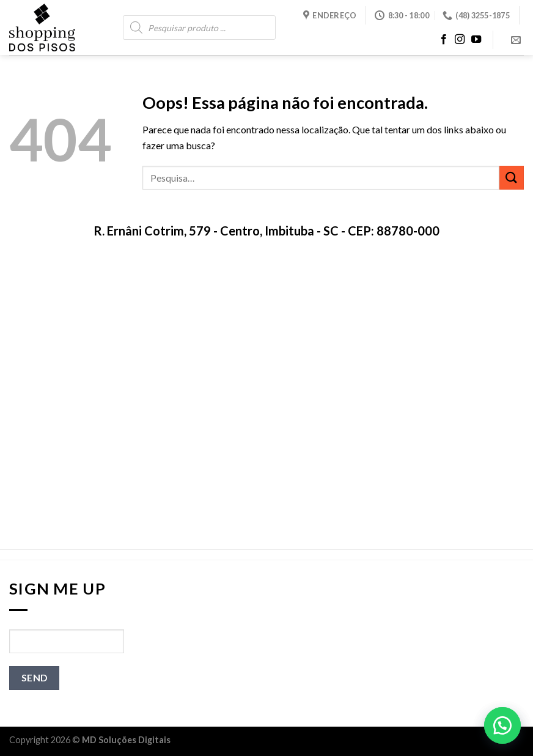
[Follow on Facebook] (444, 40)
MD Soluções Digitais (126, 740)
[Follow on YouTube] (476, 40)
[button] (502, 725)
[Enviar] (512, 178)
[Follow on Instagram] (460, 40)
